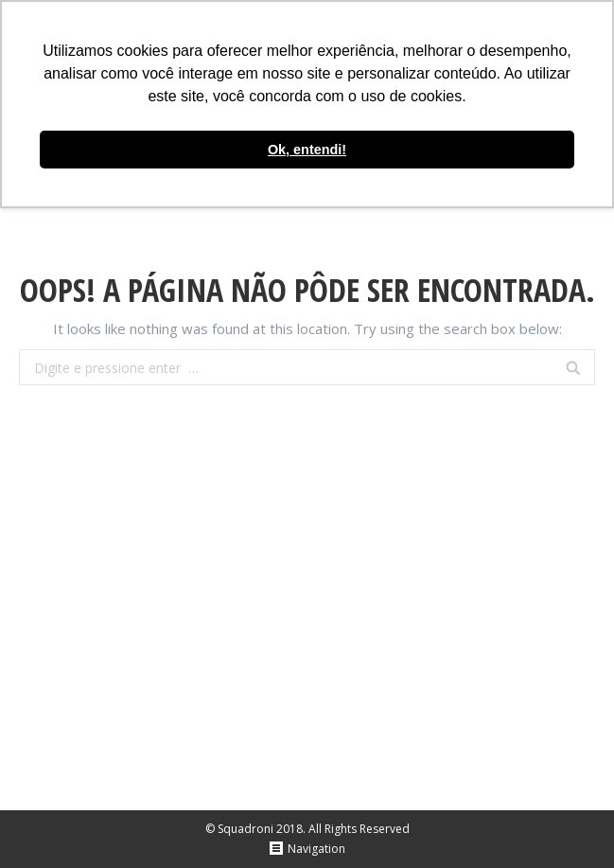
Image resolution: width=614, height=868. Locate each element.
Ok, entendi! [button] (307, 150)
